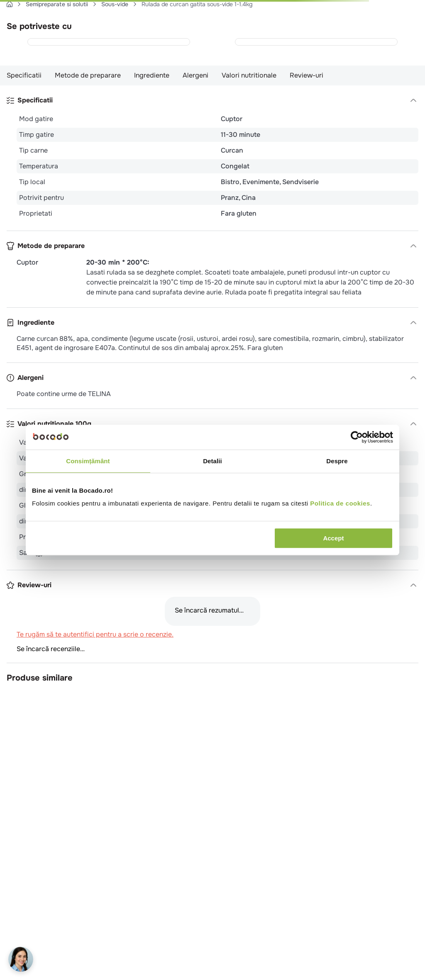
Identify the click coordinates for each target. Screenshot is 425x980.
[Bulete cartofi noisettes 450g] (316, 42)
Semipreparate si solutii (57, 4)
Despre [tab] (337, 461)
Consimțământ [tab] (88, 461)
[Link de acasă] (10, 4)
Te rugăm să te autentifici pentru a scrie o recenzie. (95, 635)
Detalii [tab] (212, 461)
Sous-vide (115, 4)
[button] (212, 100)
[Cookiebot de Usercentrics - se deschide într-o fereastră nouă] (357, 437)
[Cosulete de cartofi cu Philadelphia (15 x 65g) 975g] (109, 42)
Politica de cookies (340, 503)
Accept (333, 538)
